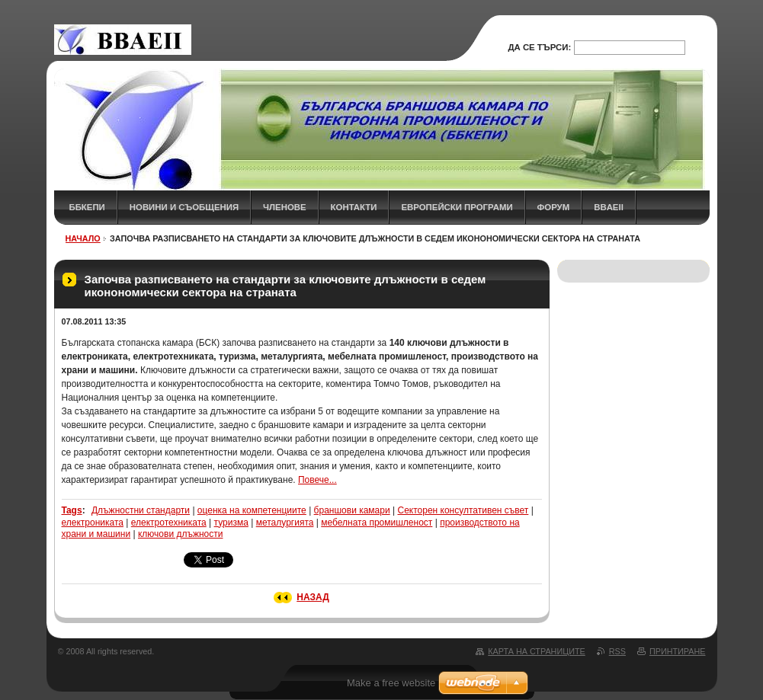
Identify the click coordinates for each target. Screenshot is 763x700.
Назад (313, 597)
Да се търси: (539, 47)
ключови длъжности (181, 534)
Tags (72, 510)
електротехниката (169, 523)
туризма (231, 523)
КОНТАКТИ (354, 207)
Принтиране (678, 651)
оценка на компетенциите (252, 510)
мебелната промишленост (377, 523)
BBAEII (609, 207)
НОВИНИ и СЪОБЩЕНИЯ (184, 207)
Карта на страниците (536, 651)
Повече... (317, 480)
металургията (285, 523)
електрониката (93, 523)
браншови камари (352, 510)
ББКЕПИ (87, 207)
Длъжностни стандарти (141, 510)
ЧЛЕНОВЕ (285, 207)
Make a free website (391, 683)
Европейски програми (457, 207)
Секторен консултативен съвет (463, 510)
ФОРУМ (554, 207)
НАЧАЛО (83, 238)
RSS (617, 651)
